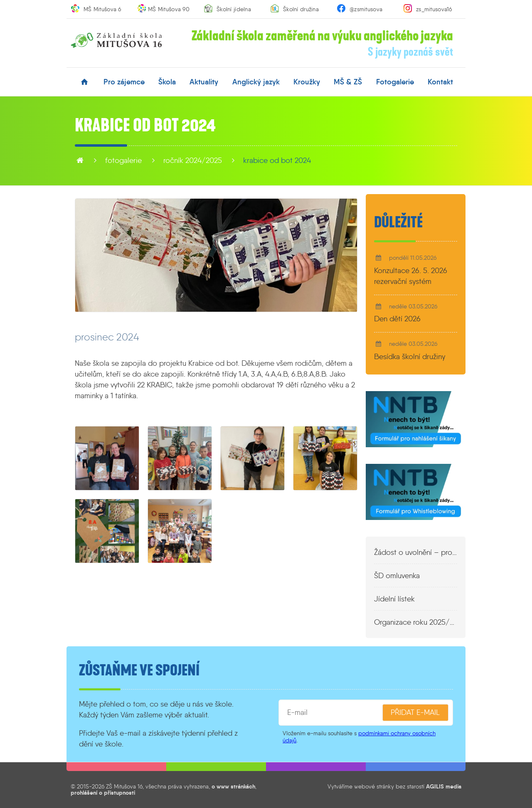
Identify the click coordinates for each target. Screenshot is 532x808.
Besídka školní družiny (410, 357)
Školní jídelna (234, 9)
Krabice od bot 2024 (277, 160)
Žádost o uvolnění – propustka (416, 552)
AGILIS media (444, 786)
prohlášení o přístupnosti (103, 793)
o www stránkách (233, 786)
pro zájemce (124, 82)
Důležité (398, 222)
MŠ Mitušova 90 (169, 9)
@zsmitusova (366, 9)
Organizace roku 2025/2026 (416, 622)
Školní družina (301, 9)
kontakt (440, 82)
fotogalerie (395, 82)
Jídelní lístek (394, 599)
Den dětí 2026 (397, 319)
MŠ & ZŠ (348, 82)
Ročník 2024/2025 (193, 160)
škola (167, 82)
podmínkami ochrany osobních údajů (359, 737)
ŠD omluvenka (397, 576)
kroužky (307, 82)
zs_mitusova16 (434, 9)
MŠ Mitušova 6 (102, 9)
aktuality (204, 82)
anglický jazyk (256, 82)
